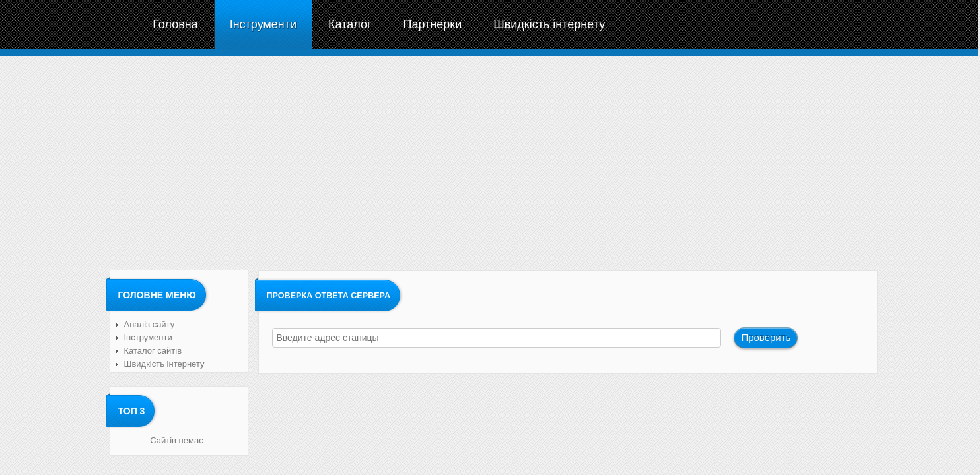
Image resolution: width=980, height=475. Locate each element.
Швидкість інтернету (164, 364)
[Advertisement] (489, 162)
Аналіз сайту (150, 324)
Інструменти (148, 337)
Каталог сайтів (153, 351)
